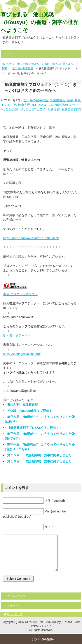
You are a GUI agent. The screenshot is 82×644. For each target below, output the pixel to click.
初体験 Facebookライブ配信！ (30, 411)
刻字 (70, 100)
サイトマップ (15, 614)
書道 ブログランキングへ (20, 294)
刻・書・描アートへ (17, 335)
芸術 (43, 109)
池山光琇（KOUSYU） (34, 105)
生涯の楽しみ (15, 109)
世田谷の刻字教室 (36, 100)
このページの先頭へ (43, 639)
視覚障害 (54, 109)
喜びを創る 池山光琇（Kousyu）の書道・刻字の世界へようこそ (40, 22)
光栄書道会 (58, 100)
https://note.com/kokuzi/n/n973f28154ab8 (31, 238)
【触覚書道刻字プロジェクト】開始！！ (35, 428)
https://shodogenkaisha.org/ (22, 354)
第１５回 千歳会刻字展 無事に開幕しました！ (41, 455)
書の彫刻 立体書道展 (23, 405)
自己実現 (32, 109)
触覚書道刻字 (71, 109)
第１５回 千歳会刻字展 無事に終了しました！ (41, 461)
